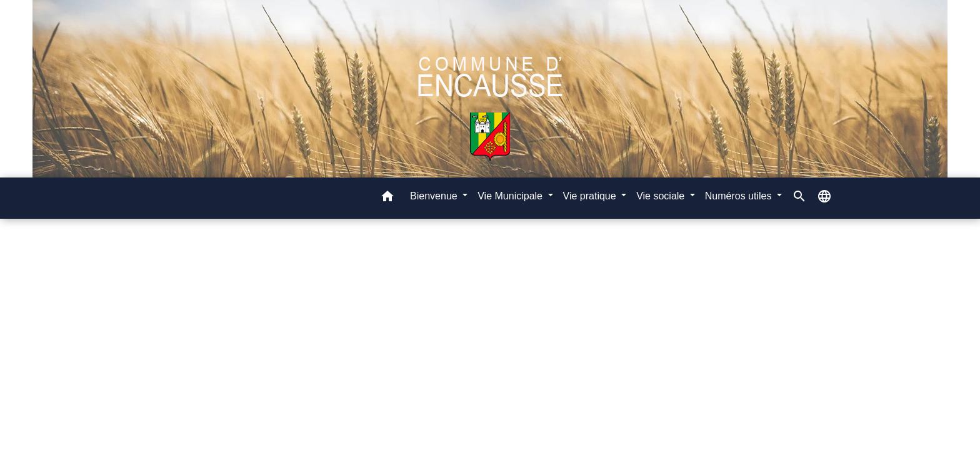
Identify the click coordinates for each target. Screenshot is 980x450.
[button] (387, 198)
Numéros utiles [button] (740, 196)
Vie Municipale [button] (511, 196)
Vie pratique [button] (591, 196)
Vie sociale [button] (662, 196)
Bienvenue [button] (435, 196)
